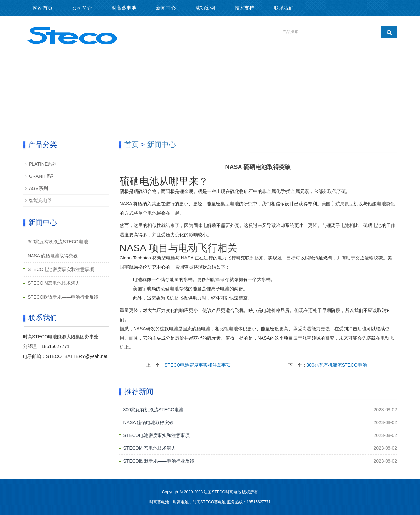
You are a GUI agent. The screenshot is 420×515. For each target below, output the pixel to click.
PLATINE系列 (43, 164)
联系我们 (284, 8)
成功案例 (205, 8)
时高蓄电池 (124, 8)
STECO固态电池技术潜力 (150, 448)
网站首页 (43, 8)
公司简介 (82, 8)
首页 (132, 144)
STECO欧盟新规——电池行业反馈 (159, 461)
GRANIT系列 (42, 176)
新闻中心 (166, 8)
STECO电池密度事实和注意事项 (198, 365)
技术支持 (244, 8)
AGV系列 (38, 188)
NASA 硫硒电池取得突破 (148, 422)
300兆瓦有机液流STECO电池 (337, 365)
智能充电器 (40, 200)
